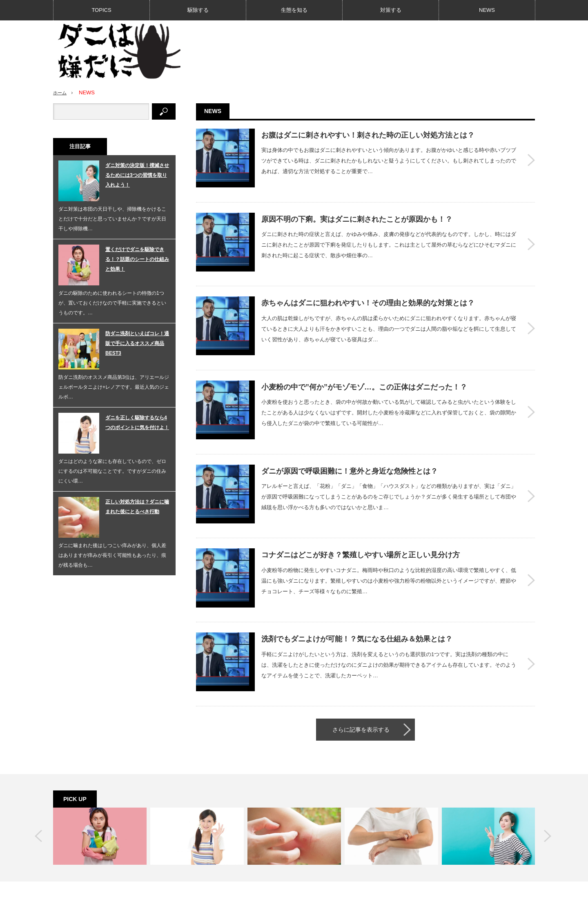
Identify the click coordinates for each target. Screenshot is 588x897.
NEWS (487, 10)
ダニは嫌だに (478, 887)
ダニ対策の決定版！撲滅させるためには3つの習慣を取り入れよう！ (137, 175)
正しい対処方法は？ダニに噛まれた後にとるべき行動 (137, 507)
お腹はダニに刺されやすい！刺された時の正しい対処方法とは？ (368, 135)
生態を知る (294, 10)
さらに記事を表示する (361, 659)
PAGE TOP (294, 865)
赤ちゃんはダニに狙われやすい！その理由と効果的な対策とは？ (368, 283)
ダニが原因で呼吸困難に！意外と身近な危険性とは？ (350, 431)
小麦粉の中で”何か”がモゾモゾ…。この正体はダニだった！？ (364, 357)
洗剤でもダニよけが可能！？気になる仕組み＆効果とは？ (357, 579)
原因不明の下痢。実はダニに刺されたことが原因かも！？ (357, 209)
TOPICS (101, 10)
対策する (391, 10)
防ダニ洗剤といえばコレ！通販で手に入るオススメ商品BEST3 (137, 343)
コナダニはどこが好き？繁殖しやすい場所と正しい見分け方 (361, 505)
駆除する (198, 10)
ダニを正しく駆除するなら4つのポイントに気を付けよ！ (137, 423)
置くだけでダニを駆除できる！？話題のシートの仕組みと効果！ (137, 259)
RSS (442, 842)
